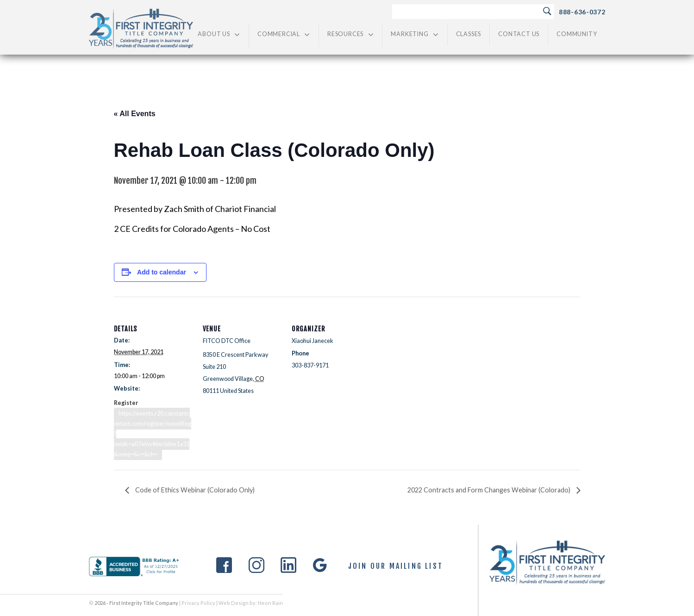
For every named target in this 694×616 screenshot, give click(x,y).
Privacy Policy (198, 603)
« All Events (135, 114)
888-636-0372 (582, 12)
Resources (350, 34)
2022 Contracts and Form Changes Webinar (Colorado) (490, 490)
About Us (219, 34)
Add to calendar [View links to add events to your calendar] (162, 272)
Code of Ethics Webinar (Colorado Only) (194, 490)
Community (577, 34)
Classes (469, 34)
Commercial (284, 34)
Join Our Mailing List (396, 566)
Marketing (415, 34)
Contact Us (519, 34)
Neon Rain (270, 603)
